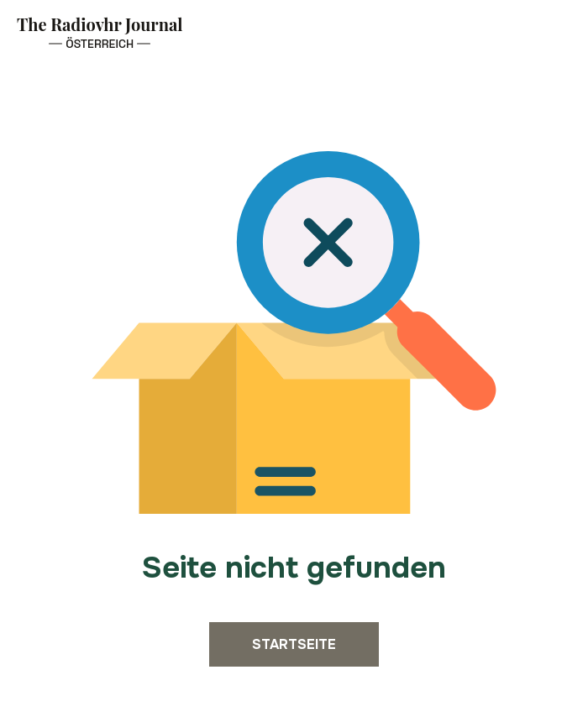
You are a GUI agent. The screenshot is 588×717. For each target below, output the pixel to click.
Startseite (294, 644)
